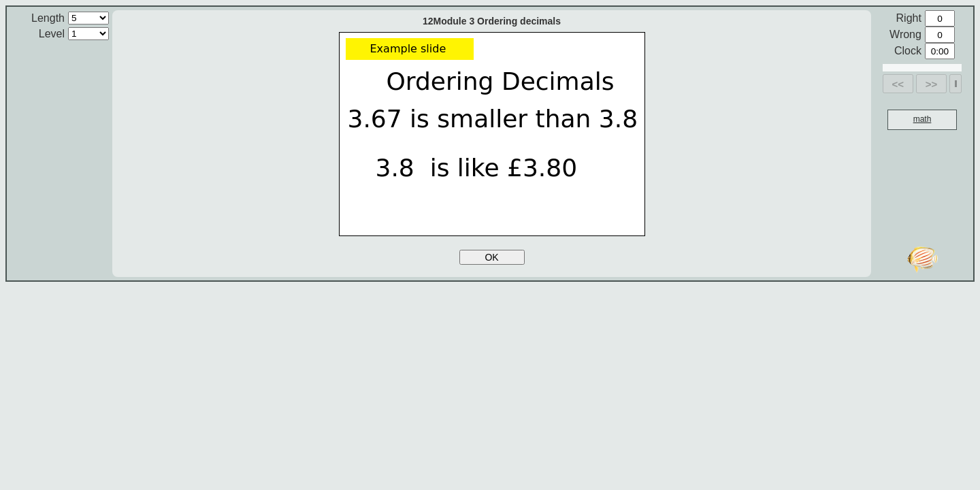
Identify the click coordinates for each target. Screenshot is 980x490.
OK (491, 257)
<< (898, 84)
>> (932, 84)
